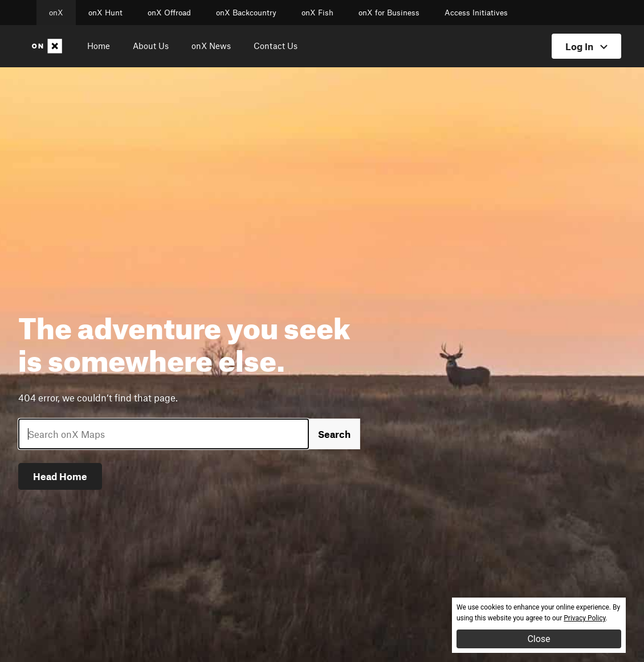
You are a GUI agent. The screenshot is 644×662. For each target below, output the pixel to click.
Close (539, 639)
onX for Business (389, 13)
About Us (151, 46)
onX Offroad (169, 13)
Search (334, 434)
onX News (211, 46)
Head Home (60, 476)
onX (56, 13)
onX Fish (317, 13)
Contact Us (276, 46)
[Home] (49, 46)
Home (99, 46)
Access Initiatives (476, 13)
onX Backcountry (246, 13)
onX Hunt (105, 13)
